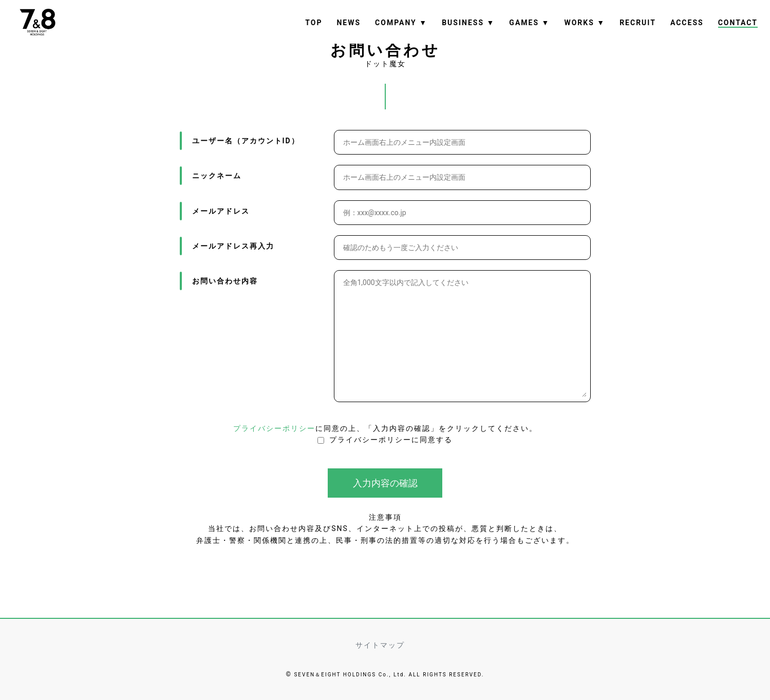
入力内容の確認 (385, 484)
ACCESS (687, 23)
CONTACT (738, 23)
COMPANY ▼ (401, 23)
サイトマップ (380, 645)
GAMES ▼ (529, 23)
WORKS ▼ (585, 23)
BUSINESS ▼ (468, 23)
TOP (314, 23)
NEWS (349, 23)
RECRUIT (638, 23)
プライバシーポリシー (274, 429)
